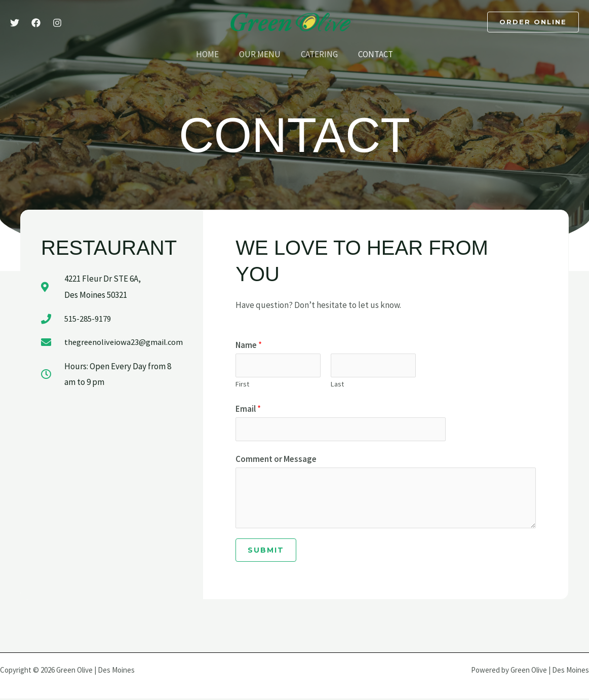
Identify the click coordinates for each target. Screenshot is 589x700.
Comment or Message (276, 461)
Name (249, 345)
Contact (371, 54)
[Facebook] (36, 23)
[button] (533, 22)
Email (248, 410)
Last (337, 385)
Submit (266, 552)
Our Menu (261, 54)
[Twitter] (15, 23)
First (242, 385)
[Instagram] (57, 23)
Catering (318, 54)
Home (212, 54)
